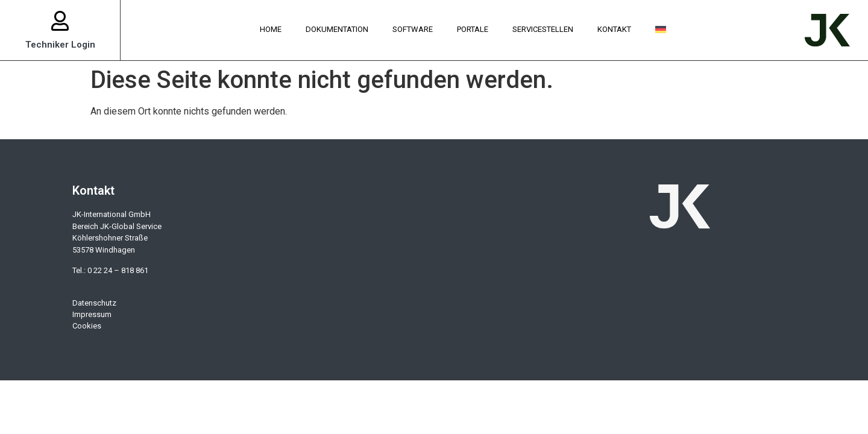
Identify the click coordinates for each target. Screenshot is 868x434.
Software (413, 29)
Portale (473, 29)
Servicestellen (543, 29)
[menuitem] (661, 30)
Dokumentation (337, 29)
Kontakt (614, 29)
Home (271, 29)
